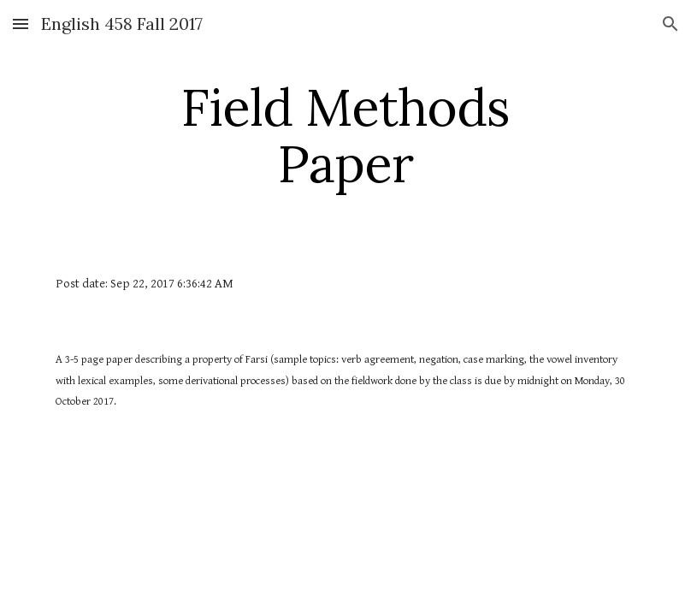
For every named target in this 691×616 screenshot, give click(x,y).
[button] (21, 24)
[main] (346, 135)
